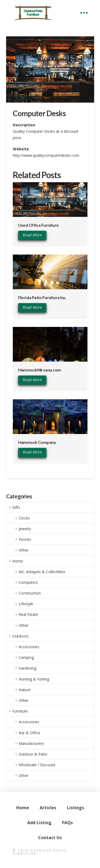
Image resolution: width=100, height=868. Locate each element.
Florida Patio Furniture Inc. (42, 297)
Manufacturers (31, 743)
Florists (25, 539)
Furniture (20, 711)
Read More (32, 235)
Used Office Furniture (38, 225)
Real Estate (28, 614)
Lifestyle (26, 604)
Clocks (24, 518)
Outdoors (21, 636)
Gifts (16, 507)
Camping (26, 657)
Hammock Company (37, 442)
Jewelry (25, 529)
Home (18, 561)
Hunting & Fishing (34, 679)
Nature (25, 690)
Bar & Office (29, 733)
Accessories (29, 647)
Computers (28, 582)
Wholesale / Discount (37, 765)
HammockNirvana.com (40, 370)
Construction (30, 593)
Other (24, 550)
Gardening (27, 668)
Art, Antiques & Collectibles (42, 572)
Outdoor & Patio (33, 754)
